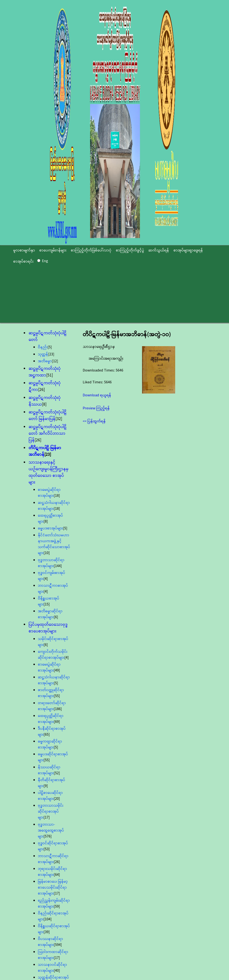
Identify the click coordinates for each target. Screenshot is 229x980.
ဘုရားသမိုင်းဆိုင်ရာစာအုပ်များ (53, 872)
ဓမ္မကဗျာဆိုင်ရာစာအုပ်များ (50, 744)
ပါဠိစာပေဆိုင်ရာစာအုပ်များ (50, 796)
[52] (57, 773)
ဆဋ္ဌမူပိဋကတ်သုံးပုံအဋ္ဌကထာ (45, 372)
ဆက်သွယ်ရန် (159, 250)
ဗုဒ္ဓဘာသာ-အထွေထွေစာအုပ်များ (51, 830)
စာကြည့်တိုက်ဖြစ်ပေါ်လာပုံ (91, 250)
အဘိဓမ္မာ (45, 361)
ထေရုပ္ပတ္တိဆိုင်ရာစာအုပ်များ (51, 719)
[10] (47, 553)
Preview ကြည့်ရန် (96, 408)
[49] (57, 670)
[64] (57, 875)
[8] (44, 404)
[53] (47, 849)
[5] (50, 347)
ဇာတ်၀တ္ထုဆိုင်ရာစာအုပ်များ (51, 693)
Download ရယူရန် (97, 395)
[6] (56, 617)
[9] (46, 786)
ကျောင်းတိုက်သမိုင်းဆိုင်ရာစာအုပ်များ (53, 655)
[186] (58, 709)
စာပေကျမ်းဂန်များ (53, 250)
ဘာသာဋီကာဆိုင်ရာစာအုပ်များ (53, 859)
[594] (58, 945)
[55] (57, 696)
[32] (59, 419)
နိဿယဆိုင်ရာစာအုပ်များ (49, 770)
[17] (47, 817)
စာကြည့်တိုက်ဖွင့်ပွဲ (130, 250)
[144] (58, 566)
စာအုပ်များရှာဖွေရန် (188, 250)
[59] (57, 906)
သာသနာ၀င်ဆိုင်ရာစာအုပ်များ (53, 968)
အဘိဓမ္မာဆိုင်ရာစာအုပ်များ (50, 614)
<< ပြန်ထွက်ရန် (94, 421)
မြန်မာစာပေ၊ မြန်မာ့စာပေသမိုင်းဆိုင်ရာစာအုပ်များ (53, 888)
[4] (46, 579)
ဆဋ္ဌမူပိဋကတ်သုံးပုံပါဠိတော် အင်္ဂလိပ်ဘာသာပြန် (48, 434)
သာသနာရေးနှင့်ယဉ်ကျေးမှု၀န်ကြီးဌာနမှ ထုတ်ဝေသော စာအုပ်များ (49, 472)
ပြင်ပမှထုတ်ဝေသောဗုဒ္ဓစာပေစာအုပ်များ (48, 628)
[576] (48, 836)
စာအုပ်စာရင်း (23, 262)
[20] (57, 799)
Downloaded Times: (99, 370)
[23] (51, 354)
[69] (57, 722)
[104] (48, 919)
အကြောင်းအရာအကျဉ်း (106, 359)
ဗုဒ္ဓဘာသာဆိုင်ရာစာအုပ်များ (51, 563)
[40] (57, 971)
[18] (57, 496)
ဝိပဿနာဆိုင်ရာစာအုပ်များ (50, 942)
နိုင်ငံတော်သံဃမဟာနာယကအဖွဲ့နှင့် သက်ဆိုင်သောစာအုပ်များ (54, 544)
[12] (55, 361)
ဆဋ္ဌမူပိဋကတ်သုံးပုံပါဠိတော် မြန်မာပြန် (48, 416)
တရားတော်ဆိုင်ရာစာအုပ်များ (52, 706)
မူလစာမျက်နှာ (24, 250)
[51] (50, 375)
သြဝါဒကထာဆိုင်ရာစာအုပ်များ (53, 955)
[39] (47, 932)
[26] (41, 390)
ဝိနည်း (43, 347)
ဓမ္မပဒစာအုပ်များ (50, 528)
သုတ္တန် (43, 354)
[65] (47, 735)
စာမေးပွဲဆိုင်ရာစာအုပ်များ (49, 493)
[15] (47, 604)
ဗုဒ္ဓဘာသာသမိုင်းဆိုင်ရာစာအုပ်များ (51, 812)
